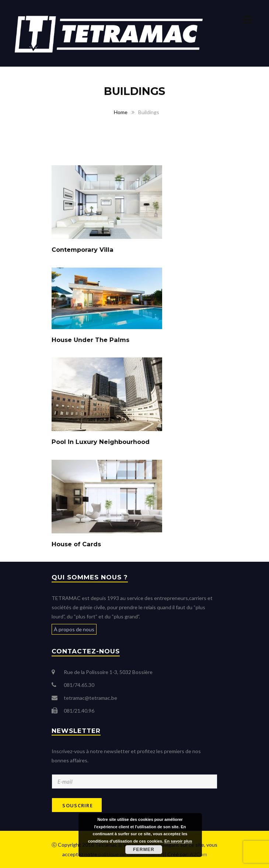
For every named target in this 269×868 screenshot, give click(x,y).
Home (121, 112)
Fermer (144, 850)
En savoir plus (178, 841)
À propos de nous (74, 629)
